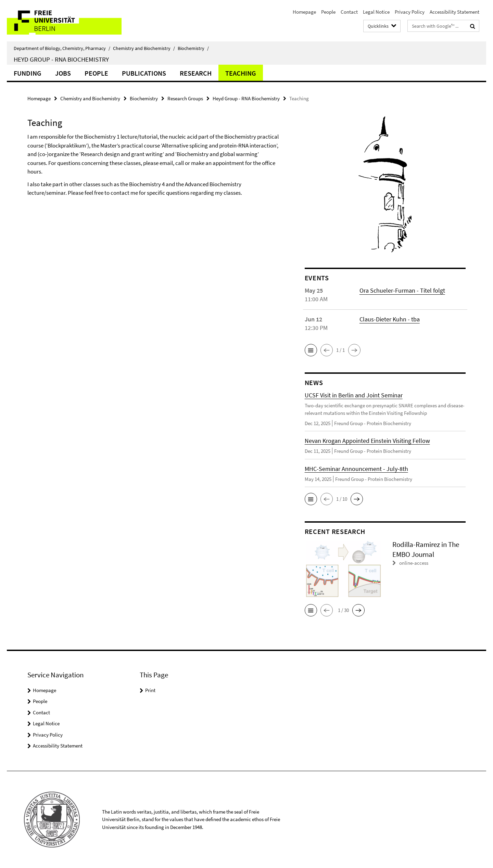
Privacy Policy (410, 12)
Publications (144, 73)
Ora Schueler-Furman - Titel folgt (402, 290)
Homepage (304, 12)
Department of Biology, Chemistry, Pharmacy (62, 48)
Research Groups (185, 98)
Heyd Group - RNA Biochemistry (61, 59)
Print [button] (150, 690)
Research (196, 73)
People (328, 12)
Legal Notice (376, 12)
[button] (311, 350)
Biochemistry (193, 48)
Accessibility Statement (454, 12)
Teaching (241, 73)
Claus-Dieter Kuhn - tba (390, 319)
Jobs (63, 73)
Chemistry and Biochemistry (144, 48)
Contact (349, 12)
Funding (28, 73)
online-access (414, 563)
